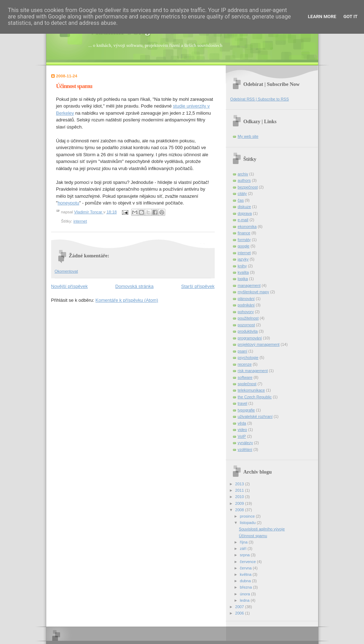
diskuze (244, 207)
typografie (247, 410)
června (246, 568)
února (245, 594)
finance (244, 233)
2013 (240, 484)
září (244, 549)
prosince (248, 516)
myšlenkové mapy (253, 292)
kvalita (243, 272)
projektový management (259, 344)
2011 (240, 490)
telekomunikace (251, 390)
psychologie (248, 358)
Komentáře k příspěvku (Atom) (127, 300)
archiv (243, 174)
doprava (245, 213)
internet (80, 221)
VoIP (242, 436)
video (242, 430)
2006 (240, 613)
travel (243, 403)
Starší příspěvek (198, 286)
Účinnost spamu (253, 536)
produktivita (248, 331)
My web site (248, 136)
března (247, 587)
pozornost (247, 325)
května (246, 574)
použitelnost (248, 318)
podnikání (246, 305)
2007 (240, 607)
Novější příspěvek (69, 286)
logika (243, 279)
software (245, 377)
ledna (245, 600)
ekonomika (247, 227)
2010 (240, 497)
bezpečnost (248, 187)
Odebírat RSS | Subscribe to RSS (260, 99)
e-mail (243, 220)
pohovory (246, 312)
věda (242, 423)
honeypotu (68, 203)
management (249, 285)
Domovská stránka (134, 286)
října (244, 542)
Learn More (322, 17)
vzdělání (245, 449)
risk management (253, 371)
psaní (243, 351)
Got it (350, 17)
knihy (242, 266)
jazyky (243, 259)
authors (244, 180)
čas (241, 200)
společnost (247, 384)
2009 (240, 503)
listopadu (248, 523)
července (248, 562)
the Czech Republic (255, 397)
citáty (242, 193)
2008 (240, 510)
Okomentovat (66, 271)
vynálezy (245, 443)
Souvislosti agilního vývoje (262, 529)
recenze (245, 364)
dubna (246, 581)
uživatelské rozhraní (255, 416)
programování (250, 338)
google (244, 246)
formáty (244, 240)
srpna (245, 555)
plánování (246, 299)
